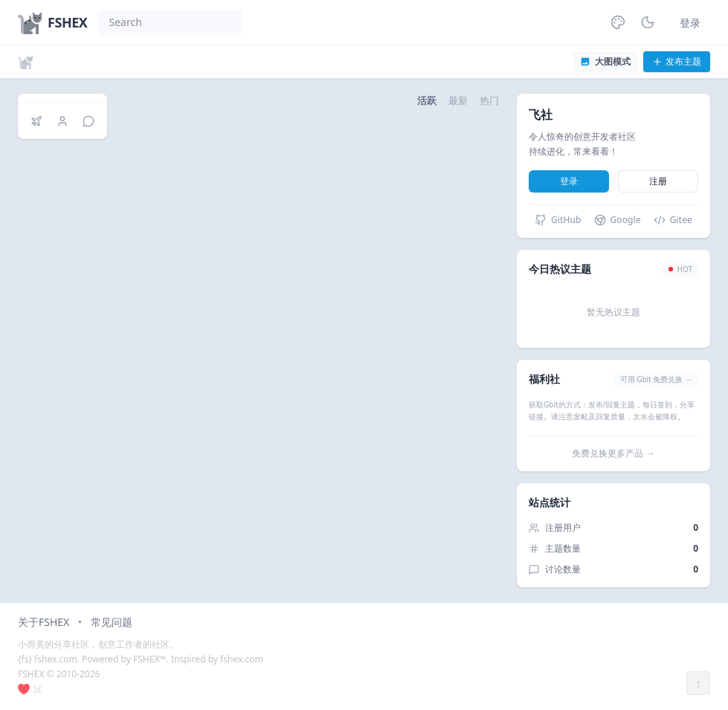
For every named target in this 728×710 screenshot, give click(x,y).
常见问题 (112, 622)
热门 (489, 100)
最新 (458, 100)
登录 (690, 23)
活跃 (427, 100)
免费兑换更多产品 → (613, 453)
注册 (658, 181)
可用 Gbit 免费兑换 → (656, 379)
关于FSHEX (44, 622)
